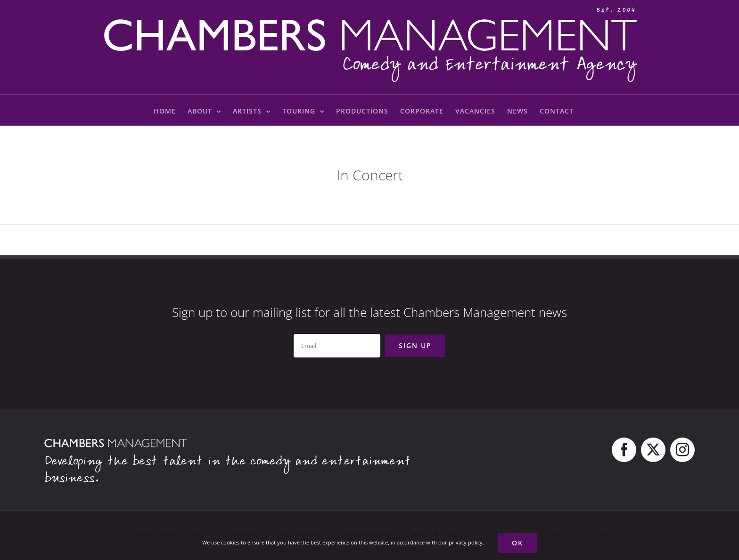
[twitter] (653, 450)
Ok (517, 543)
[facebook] (624, 450)
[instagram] (682, 450)
